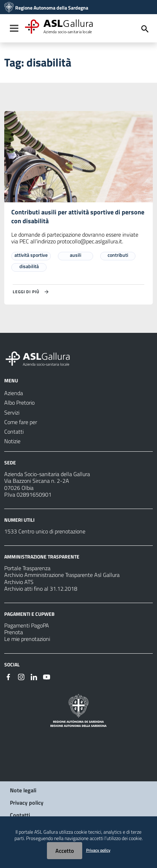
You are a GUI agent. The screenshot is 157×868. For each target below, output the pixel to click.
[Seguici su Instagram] (21, 676)
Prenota (14, 632)
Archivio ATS (19, 582)
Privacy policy (27, 803)
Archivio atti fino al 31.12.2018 (41, 589)
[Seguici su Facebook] (8, 676)
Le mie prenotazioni (27, 639)
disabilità (29, 266)
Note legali (23, 790)
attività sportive (31, 255)
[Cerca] (145, 29)
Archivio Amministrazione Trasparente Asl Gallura (62, 575)
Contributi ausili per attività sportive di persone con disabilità (78, 216)
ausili (76, 255)
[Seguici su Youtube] (47, 676)
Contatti (20, 815)
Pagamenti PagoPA (27, 625)
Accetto (65, 851)
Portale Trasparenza (27, 568)
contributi (118, 255)
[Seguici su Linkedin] (34, 676)
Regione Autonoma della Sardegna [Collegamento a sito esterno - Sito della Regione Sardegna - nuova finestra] (52, 8)
